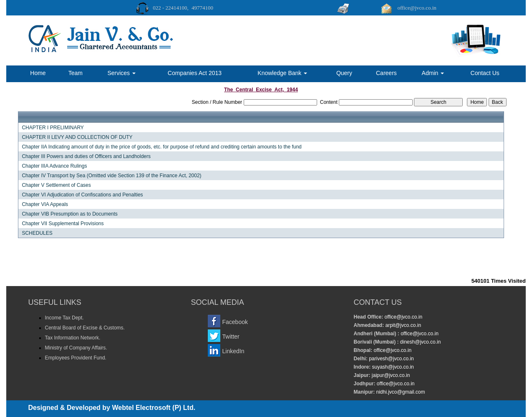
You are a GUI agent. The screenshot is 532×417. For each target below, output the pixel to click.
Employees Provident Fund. (76, 358)
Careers (386, 73)
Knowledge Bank (282, 73)
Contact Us (485, 73)
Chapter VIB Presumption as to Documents (69, 214)
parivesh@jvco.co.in (391, 359)
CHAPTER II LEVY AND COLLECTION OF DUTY (77, 137)
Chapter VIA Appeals (45, 204)
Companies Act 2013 (195, 73)
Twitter (231, 337)
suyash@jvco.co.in (392, 367)
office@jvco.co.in (403, 317)
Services (121, 73)
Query (344, 73)
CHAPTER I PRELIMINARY (53, 128)
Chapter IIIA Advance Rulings (54, 166)
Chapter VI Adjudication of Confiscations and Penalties (82, 195)
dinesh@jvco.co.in (420, 342)
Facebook (235, 322)
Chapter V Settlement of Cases (56, 185)
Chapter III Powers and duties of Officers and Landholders (86, 156)
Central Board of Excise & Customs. (85, 328)
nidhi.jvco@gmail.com (400, 392)
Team (76, 73)
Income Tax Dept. (64, 318)
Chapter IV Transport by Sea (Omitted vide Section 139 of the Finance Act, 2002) (111, 176)
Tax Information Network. (73, 338)
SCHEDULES (37, 233)
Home (38, 73)
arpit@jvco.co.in (402, 325)
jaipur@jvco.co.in (390, 375)
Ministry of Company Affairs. (76, 348)
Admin (433, 73)
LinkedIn (233, 351)
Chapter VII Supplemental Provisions (63, 224)
